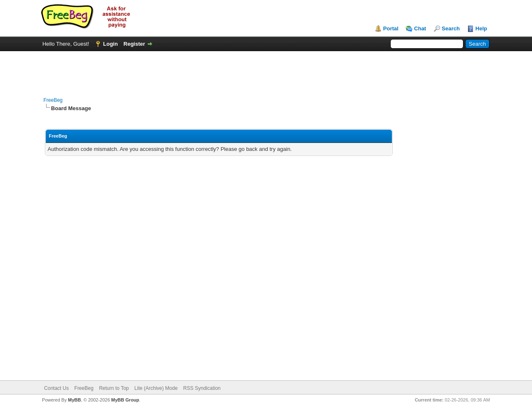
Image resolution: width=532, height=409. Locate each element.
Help (481, 28)
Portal (391, 28)
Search (451, 28)
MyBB (74, 400)
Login (110, 44)
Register (134, 44)
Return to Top (114, 388)
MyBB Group (125, 400)
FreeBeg (53, 100)
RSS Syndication (202, 388)
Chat (420, 28)
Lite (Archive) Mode (156, 388)
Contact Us (56, 388)
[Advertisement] (266, 70)
